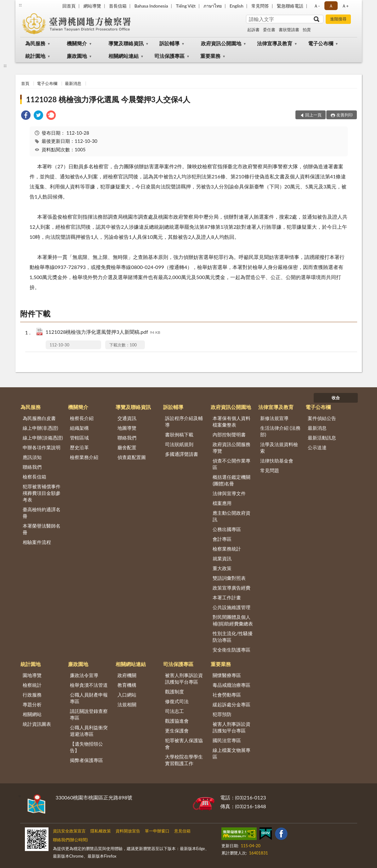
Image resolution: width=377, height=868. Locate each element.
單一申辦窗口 (157, 831)
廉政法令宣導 (84, 675)
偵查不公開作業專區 (231, 464)
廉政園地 (77, 56)
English (237, 6)
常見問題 (270, 470)
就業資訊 (222, 558)
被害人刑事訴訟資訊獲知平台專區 (184, 678)
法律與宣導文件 (229, 493)
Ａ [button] (331, 6)
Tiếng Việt (186, 6)
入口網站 (127, 695)
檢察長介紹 (82, 418)
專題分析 (32, 704)
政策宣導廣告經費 (231, 588)
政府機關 (127, 675)
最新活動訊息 (322, 438)
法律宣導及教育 (275, 43)
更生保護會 (177, 731)
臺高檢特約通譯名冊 (42, 513)
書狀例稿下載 (179, 434)
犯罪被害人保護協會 (184, 744)
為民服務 (35, 43)
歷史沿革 (79, 447)
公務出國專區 (227, 529)
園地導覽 (32, 675)
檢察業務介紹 (84, 457)
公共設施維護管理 (231, 607)
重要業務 (210, 56)
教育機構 (127, 685)
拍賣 (307, 30)
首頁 (25, 83)
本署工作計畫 (227, 597)
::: (20, 5)
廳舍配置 (127, 447)
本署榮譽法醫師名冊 (42, 529)
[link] (26, 116)
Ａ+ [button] (345, 6)
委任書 (269, 30)
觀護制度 (174, 692)
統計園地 (35, 56)
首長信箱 (118, 6)
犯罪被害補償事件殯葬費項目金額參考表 (42, 493)
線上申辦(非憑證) (40, 428)
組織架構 (79, 428)
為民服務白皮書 (39, 418)
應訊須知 (32, 457)
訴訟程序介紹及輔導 (184, 421)
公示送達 (317, 447)
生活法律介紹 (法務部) (280, 431)
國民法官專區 (227, 740)
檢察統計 (32, 685)
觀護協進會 (177, 721)
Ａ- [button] (317, 6)
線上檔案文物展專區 (231, 753)
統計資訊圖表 (37, 724)
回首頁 (69, 6)
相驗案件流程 (37, 542)
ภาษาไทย (213, 6)
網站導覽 (92, 6)
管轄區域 (79, 438)
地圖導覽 (127, 428)
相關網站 (32, 714)
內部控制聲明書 (229, 434)
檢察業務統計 (227, 549)
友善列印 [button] (345, 115)
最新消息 (73, 83)
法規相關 (127, 704)
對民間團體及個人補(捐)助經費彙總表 (233, 620)
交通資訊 (127, 418)
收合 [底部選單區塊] (336, 398)
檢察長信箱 (34, 477)
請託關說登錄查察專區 (89, 714)
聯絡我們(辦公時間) (70, 840)
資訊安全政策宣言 (69, 831)
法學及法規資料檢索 (279, 448)
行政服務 (32, 695)
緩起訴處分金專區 (231, 704)
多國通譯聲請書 (182, 454)
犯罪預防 (222, 714)
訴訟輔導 (169, 43)
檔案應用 (222, 503)
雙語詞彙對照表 (229, 578)
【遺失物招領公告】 (86, 747)
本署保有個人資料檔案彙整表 (231, 421)
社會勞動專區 (227, 695)
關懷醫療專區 (227, 675)
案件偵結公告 (322, 418)
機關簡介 (77, 43)
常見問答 (260, 6)
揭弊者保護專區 (86, 760)
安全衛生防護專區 (231, 650)
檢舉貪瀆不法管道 (89, 685)
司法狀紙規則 (179, 444)
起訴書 (253, 30)
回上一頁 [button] (313, 115)
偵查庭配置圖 (132, 457)
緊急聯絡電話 (290, 6)
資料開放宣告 (128, 831)
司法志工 (174, 711)
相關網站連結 (123, 56)
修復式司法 (177, 701)
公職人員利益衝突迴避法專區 (89, 731)
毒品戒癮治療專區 (231, 685)
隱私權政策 (101, 831)
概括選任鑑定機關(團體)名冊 (231, 480)
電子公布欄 (321, 43)
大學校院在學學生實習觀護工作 (184, 760)
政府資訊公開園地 (221, 43)
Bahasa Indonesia (151, 6)
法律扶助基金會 (277, 461)
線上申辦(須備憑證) (43, 438)
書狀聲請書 (289, 30)
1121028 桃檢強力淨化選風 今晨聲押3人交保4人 (108, 99)
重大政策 (222, 568)
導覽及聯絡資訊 (126, 43)
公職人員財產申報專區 (89, 698)
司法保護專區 (169, 56)
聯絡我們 (32, 467)
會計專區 (222, 539)
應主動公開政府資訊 (231, 516)
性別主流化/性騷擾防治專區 (233, 637)
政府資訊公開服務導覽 (231, 448)
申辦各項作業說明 (42, 447)
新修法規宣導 (274, 418)
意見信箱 (182, 831)
